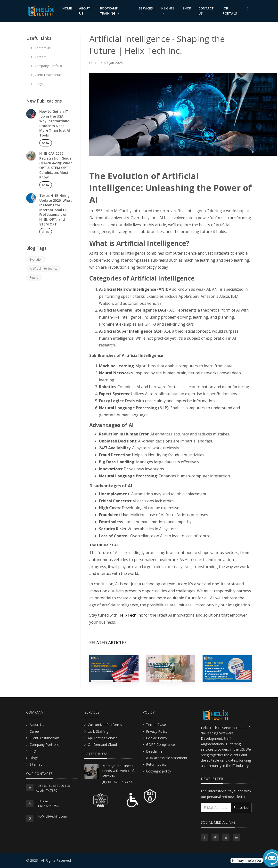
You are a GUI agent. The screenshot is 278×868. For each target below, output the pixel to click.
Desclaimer (155, 751)
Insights (168, 11)
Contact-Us (41, 48)
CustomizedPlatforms (105, 725)
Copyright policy (159, 771)
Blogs (37, 84)
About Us (37, 725)
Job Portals (230, 11)
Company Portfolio (47, 66)
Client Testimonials (47, 75)
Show (46, 143)
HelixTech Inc (131, 615)
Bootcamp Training (110, 11)
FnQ (33, 751)
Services (146, 11)
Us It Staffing (98, 731)
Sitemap (36, 764)
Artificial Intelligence (44, 269)
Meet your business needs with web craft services (119, 771)
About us (85, 11)
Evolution (36, 260)
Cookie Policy (157, 738)
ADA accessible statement (167, 758)
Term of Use (156, 725)
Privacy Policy (157, 731)
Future (34, 277)
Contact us (206, 11)
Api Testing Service (103, 738)
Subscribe (241, 808)
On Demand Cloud (102, 744)
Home (67, 8)
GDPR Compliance (160, 744)
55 (129, 782)
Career (35, 731)
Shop (187, 8)
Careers (39, 57)
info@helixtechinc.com (51, 816)
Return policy (156, 764)
